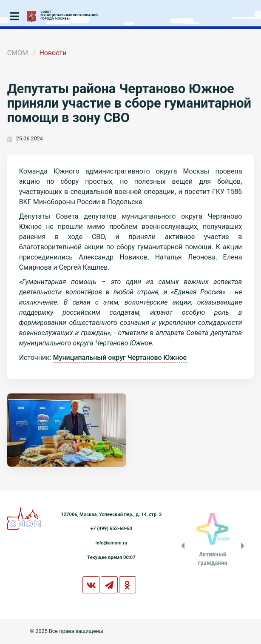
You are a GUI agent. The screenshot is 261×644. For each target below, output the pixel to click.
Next (244, 546)
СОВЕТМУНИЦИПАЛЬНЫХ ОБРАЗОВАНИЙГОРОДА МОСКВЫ (69, 15)
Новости (53, 53)
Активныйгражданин (213, 559)
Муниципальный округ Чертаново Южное (120, 358)
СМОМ (18, 53)
